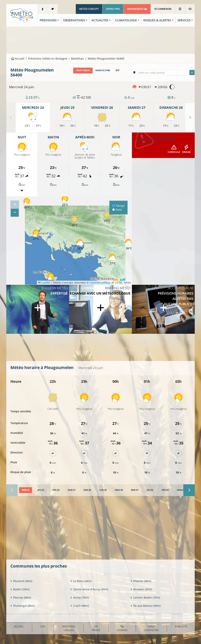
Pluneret (21, 581)
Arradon (141, 589)
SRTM (119, 283)
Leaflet (44, 283)
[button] (27, 203)
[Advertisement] (100, 40)
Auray (80, 597)
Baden (20, 589)
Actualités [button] (100, 20)
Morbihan (78, 59)
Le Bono (81, 581)
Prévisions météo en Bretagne (48, 59)
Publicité (181, 626)
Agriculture (103, 70)
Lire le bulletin (147, 143)
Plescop (21, 597)
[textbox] (166, 73)
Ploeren (141, 581)
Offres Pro (113, 9)
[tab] (26, 490)
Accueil (18, 59)
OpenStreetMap (100, 283)
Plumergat (22, 606)
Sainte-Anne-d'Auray (89, 589)
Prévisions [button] (48, 20)
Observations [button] (74, 20)
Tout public (83, 70)
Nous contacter (151, 628)
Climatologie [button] (126, 20)
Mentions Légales (69, 628)
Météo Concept (89, 9)
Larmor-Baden (145, 597)
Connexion (163, 9)
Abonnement (137, 9)
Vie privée (96, 628)
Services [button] (184, 20)
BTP (118, 70)
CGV (43, 626)
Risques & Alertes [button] (157, 20)
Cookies (122, 629)
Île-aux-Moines (146, 606)
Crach (80, 606)
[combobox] (166, 73)
